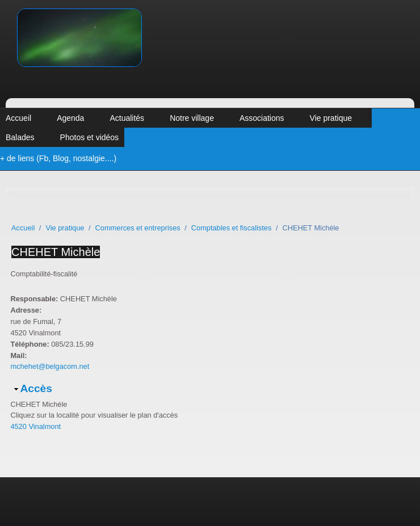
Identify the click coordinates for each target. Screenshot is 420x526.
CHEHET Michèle (56, 252)
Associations (262, 118)
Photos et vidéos (90, 137)
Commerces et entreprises (138, 228)
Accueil (18, 118)
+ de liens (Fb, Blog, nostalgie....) (58, 158)
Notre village (192, 118)
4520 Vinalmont (35, 426)
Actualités (127, 118)
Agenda (70, 118)
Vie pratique (331, 118)
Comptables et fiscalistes (232, 228)
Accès (36, 388)
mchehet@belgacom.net (50, 366)
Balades (20, 137)
